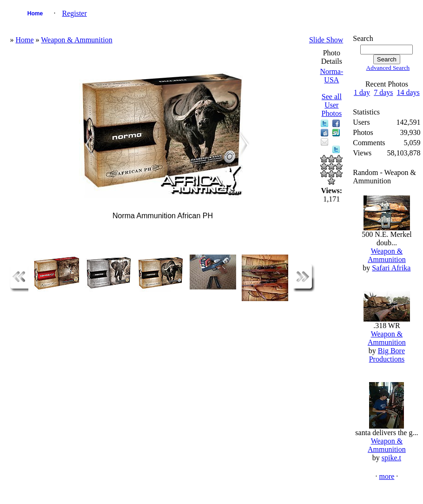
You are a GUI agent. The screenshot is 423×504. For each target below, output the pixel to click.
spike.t (391, 458)
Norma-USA (331, 76)
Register (74, 13)
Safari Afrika (391, 268)
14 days (408, 92)
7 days (383, 92)
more (387, 476)
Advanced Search (388, 68)
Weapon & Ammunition (76, 40)
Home (35, 13)
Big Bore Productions (387, 355)
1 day (362, 92)
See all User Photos (332, 105)
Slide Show (326, 40)
